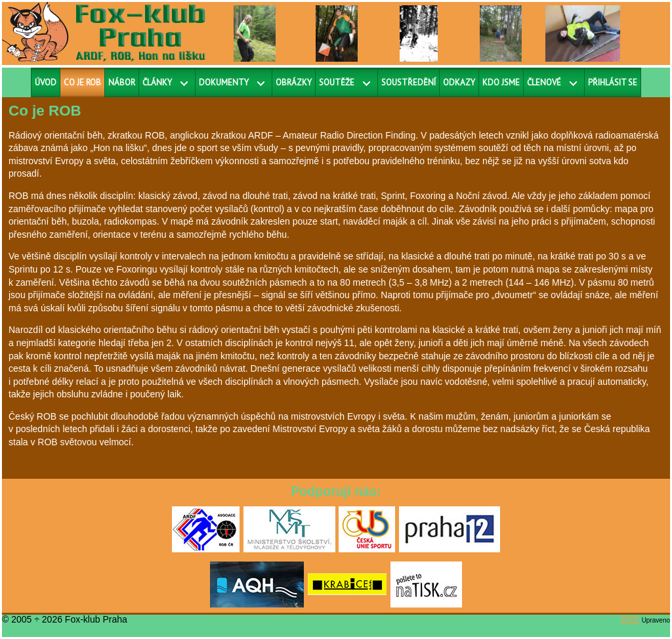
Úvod (46, 82)
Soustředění (409, 82)
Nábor (122, 82)
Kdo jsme (501, 82)
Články (157, 82)
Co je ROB (82, 82)
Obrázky (294, 82)
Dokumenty (224, 82)
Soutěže (337, 82)
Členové (544, 82)
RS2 (630, 619)
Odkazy (459, 82)
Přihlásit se (613, 82)
